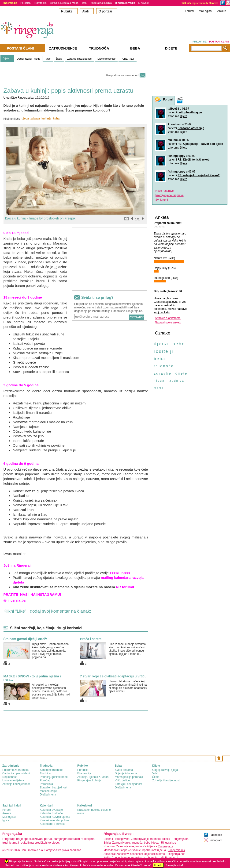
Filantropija (40, 3)
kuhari (57, 119)
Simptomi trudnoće (52, 770)
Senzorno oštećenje (191, 128)
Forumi (189, 11)
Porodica (25, 3)
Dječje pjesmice (106, 59)
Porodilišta (46, 784)
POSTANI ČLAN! (219, 42)
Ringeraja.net (176, 854)
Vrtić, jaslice (122, 780)
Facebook (216, 835)
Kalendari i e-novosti (53, 824)
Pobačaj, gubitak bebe (54, 777)
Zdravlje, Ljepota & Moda (64, 3)
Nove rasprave (165, 191)
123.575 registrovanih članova (200, 3)
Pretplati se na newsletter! (122, 75)
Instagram (216, 840)
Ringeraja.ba (181, 839)
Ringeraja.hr (165, 846)
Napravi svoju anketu (168, 323)
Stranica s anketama (168, 318)
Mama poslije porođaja (129, 777)
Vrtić (48, 59)
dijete (181, 373)
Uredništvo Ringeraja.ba (19, 98)
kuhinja (46, 119)
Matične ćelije (48, 791)
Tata (84, 3)
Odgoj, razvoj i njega (29, 59)
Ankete (222, 11)
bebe (179, 344)
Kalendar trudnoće (51, 813)
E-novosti (144, 3)
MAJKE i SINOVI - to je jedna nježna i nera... (32, 678)
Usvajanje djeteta (13, 780)
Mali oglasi (206, 11)
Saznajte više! (174, 865)
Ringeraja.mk (177, 850)
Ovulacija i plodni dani (16, 773)
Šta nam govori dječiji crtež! (25, 639)
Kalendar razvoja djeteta (55, 817)
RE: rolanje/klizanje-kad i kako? (198, 175)
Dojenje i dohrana (126, 773)
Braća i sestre (91, 639)
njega (159, 381)
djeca (25, 119)
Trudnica (45, 773)
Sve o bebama (124, 770)
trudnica (176, 381)
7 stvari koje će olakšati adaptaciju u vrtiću (113, 676)
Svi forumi (162, 200)
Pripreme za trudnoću (16, 770)
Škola (59, 59)
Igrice (6, 820)
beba (160, 359)
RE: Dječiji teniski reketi (193, 160)
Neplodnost (9, 777)
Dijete (6, 58)
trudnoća (164, 366)
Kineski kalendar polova (55, 820)
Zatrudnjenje (63, 48)
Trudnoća (99, 48)
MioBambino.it (169, 858)
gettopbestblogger (190, 112)
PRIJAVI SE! (200, 42)
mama (159, 388)
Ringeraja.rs (169, 843)
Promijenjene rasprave (170, 195)
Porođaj (45, 780)
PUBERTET (127, 59)
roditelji (164, 351)
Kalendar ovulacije (51, 810)
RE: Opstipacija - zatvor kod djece (200, 144)
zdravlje (163, 373)
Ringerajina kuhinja (101, 3)
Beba (135, 48)
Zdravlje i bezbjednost (80, 59)
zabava (35, 119)
